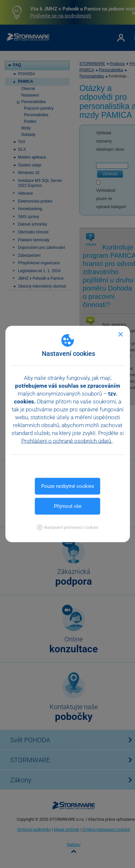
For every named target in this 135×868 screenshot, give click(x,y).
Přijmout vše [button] (68, 506)
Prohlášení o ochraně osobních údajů (67, 441)
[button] (67, 527)
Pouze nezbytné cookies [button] (68, 486)
